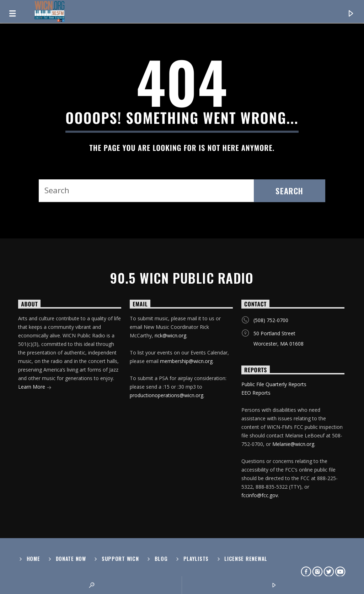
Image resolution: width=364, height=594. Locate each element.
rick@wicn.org (170, 335)
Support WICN (120, 559)
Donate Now (71, 559)
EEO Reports (256, 393)
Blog (161, 559)
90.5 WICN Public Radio (182, 278)
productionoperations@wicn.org (167, 395)
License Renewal (246, 559)
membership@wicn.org (186, 361)
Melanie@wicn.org (293, 444)
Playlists (196, 559)
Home (33, 559)
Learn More (35, 387)
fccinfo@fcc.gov (260, 495)
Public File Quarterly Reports (274, 384)
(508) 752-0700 (271, 320)
